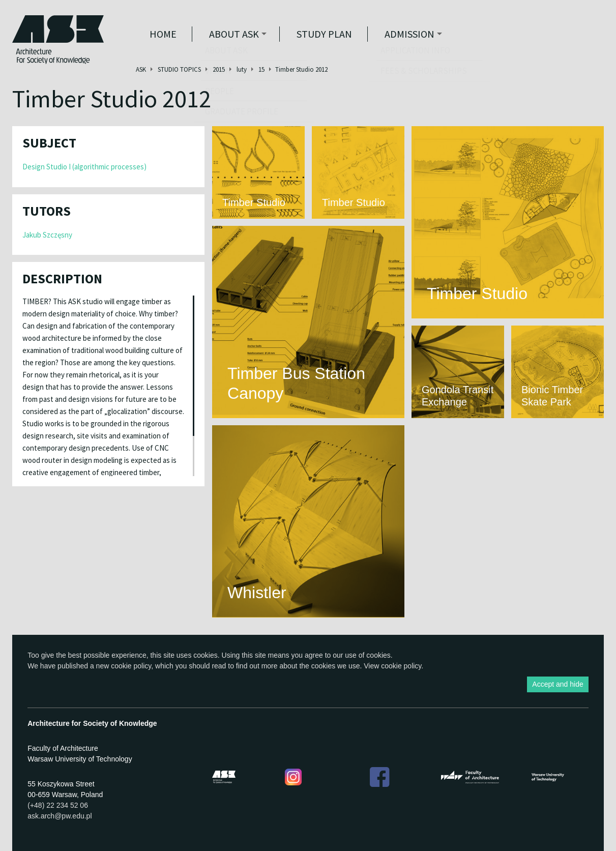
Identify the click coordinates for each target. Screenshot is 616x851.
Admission (409, 34)
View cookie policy (392, 666)
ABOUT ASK (234, 34)
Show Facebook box (609, 488)
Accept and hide (558, 684)
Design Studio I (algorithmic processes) (84, 167)
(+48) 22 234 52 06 (58, 805)
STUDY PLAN (324, 34)
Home (163, 34)
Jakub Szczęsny (47, 235)
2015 (219, 69)
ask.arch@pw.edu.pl (60, 816)
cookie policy (131, 666)
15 (261, 69)
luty (242, 69)
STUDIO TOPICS (179, 69)
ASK (141, 69)
